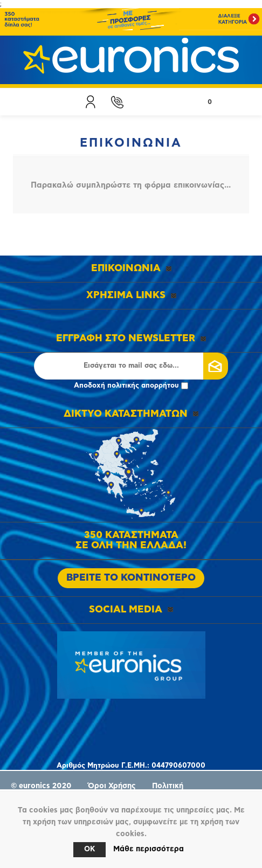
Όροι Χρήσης (112, 786)
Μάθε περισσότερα (149, 849)
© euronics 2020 (41, 786)
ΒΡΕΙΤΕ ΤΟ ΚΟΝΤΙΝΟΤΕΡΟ (131, 578)
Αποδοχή (131, 386)
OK (89, 849)
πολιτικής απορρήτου (143, 386)
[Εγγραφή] (131, 366)
